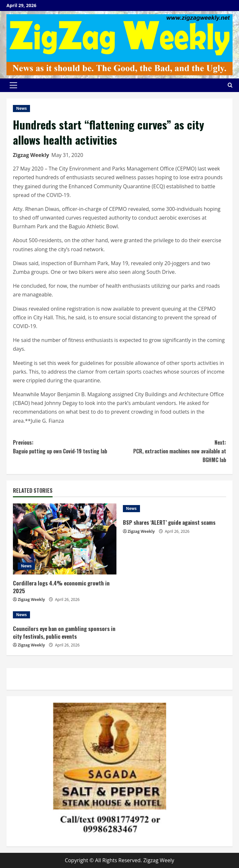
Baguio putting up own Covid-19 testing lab (66, 447)
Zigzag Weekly (31, 155)
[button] (13, 85)
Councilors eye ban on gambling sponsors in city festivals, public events (64, 632)
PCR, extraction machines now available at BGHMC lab (173, 451)
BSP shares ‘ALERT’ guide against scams (169, 522)
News (21, 108)
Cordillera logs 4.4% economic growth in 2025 (61, 587)
